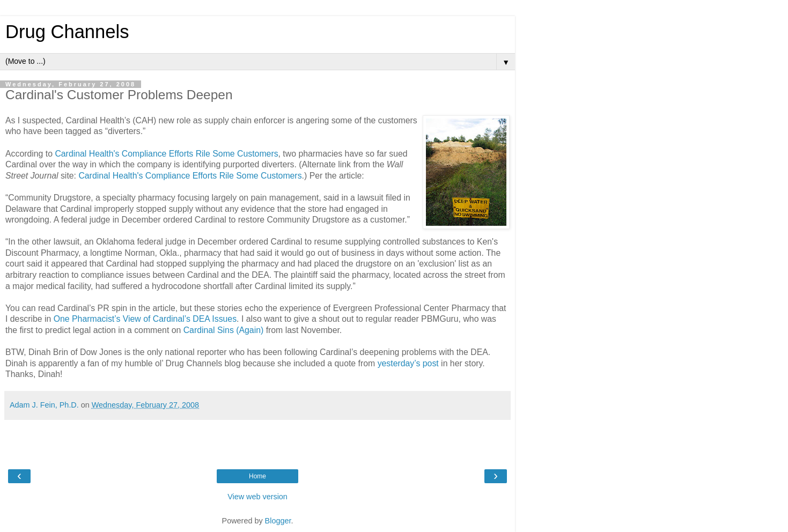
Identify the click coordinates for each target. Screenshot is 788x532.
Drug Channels (67, 32)
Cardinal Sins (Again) (224, 330)
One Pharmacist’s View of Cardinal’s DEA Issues (145, 319)
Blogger (278, 521)
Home (257, 476)
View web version (257, 497)
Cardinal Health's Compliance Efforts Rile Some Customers (166, 154)
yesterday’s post (408, 363)
